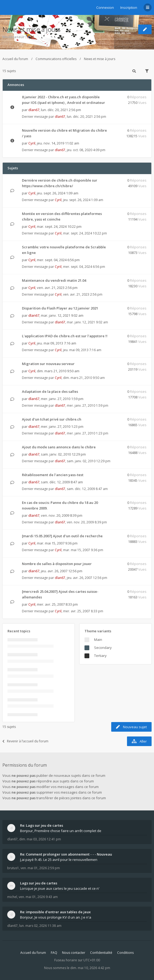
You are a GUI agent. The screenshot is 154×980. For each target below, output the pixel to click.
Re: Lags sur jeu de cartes (42, 825)
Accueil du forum (15, 59)
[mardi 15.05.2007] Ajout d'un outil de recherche (62, 536)
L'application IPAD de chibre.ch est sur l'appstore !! (65, 336)
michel (12, 897)
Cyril (30, 37)
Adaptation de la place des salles (50, 391)
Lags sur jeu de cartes (39, 883)
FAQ (54, 953)
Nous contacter (74, 953)
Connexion (105, 7)
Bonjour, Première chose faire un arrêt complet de (61, 831)
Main (98, 640)
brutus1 (13, 868)
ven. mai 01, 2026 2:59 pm (40, 868)
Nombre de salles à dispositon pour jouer (57, 564)
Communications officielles (56, 59)
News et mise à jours (31, 29)
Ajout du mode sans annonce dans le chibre (59, 447)
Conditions (125, 953)
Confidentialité (101, 953)
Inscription (129, 7)
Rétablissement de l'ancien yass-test (53, 475)
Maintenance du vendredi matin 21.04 (54, 280)
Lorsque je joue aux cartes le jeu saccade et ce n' (60, 888)
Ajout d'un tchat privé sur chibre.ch (52, 419)
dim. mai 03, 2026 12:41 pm (40, 839)
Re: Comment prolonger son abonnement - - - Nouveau (66, 854)
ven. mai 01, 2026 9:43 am (38, 897)
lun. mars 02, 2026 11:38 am (40, 926)
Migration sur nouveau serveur (48, 364)
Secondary (103, 648)
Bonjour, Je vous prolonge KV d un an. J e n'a (56, 917)
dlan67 (34, 110)
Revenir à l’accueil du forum (25, 741)
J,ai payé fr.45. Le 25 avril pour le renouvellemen (59, 860)
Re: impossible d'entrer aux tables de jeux (55, 912)
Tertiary (100, 656)
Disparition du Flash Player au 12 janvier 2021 (60, 308)
